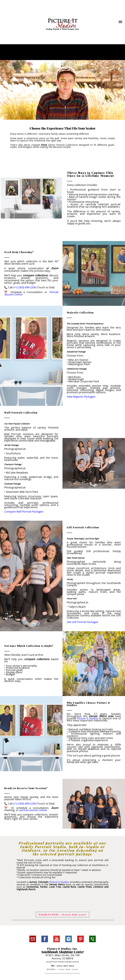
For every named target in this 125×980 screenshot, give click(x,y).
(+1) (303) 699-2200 (24, 287)
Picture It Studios (59, 882)
